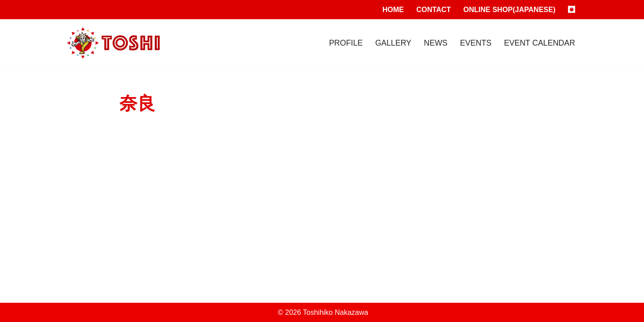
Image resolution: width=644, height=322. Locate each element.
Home (393, 10)
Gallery (393, 43)
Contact (434, 10)
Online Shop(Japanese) (509, 10)
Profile (346, 43)
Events (476, 43)
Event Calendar (540, 43)
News (436, 43)
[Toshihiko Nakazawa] (113, 43)
